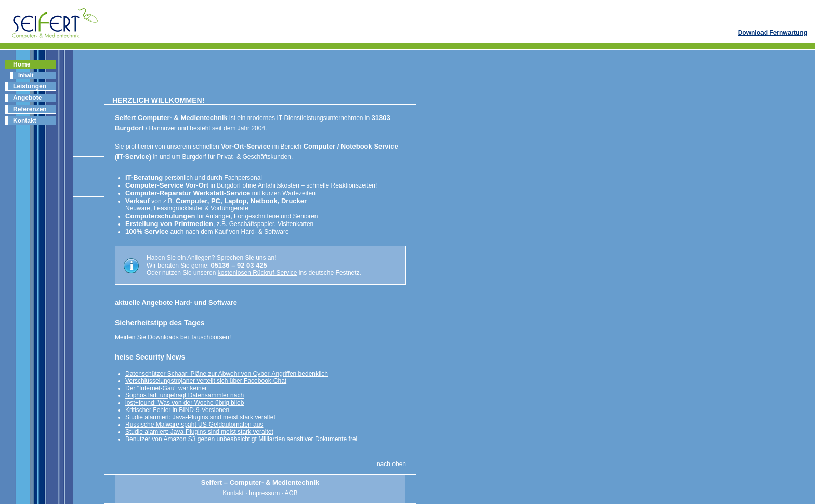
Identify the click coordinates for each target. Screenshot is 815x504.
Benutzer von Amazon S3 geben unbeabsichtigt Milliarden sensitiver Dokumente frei (241, 439)
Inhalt (26, 75)
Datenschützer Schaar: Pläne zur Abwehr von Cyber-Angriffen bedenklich (227, 374)
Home (22, 64)
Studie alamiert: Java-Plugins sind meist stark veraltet (199, 432)
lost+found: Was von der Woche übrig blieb (185, 403)
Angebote (27, 98)
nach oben (391, 464)
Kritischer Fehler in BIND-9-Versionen (177, 410)
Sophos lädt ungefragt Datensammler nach (185, 395)
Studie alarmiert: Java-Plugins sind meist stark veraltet (200, 417)
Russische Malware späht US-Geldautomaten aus (194, 425)
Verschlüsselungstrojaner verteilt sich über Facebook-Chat (206, 381)
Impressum (264, 493)
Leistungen (30, 86)
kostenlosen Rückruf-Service (258, 273)
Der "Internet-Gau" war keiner (166, 388)
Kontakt (25, 121)
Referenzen (30, 109)
